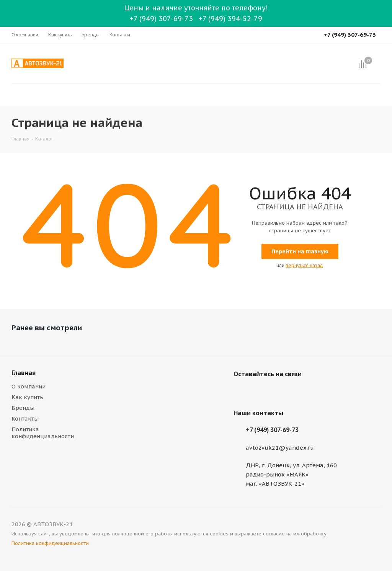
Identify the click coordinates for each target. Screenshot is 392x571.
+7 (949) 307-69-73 (161, 19)
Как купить (27, 397)
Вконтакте (241, 392)
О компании (29, 386)
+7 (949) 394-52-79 (230, 19)
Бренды (23, 408)
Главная (24, 373)
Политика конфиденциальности (43, 433)
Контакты (25, 418)
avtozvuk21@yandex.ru (280, 448)
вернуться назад (304, 265)
